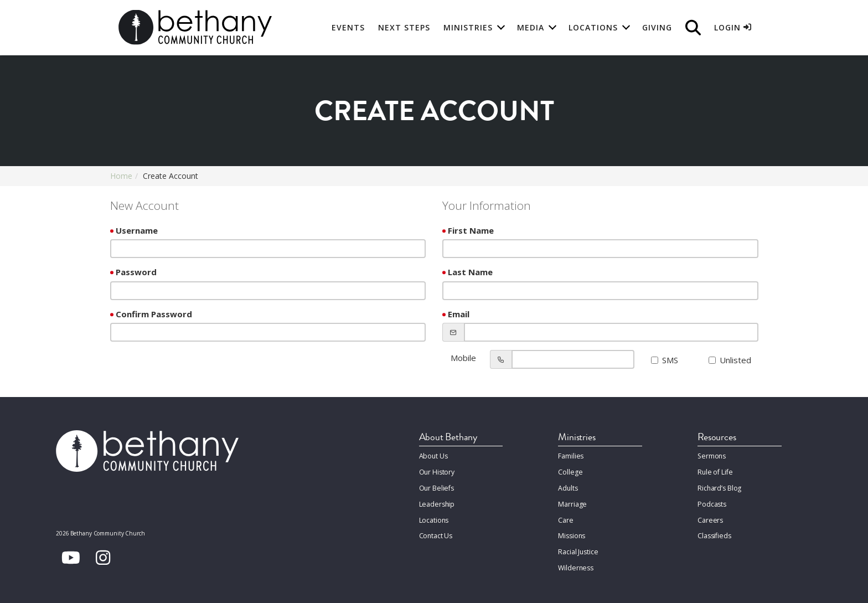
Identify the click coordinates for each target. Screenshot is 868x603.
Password (136, 272)
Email (459, 314)
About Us (433, 455)
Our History (437, 470)
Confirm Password (154, 314)
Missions (571, 530)
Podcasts (712, 500)
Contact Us (436, 530)
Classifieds (714, 530)
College (570, 470)
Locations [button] (593, 27)
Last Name (470, 272)
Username (137, 230)
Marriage (572, 500)
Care (565, 515)
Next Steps (404, 27)
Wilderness (575, 560)
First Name (471, 230)
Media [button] (531, 27)
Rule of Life (714, 470)
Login (733, 27)
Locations (434, 515)
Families (570, 455)
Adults (568, 485)
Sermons (711, 455)
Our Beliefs (436, 485)
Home (121, 176)
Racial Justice (577, 545)
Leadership (436, 500)
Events (348, 27)
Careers (710, 515)
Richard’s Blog (719, 485)
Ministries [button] (468, 27)
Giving (657, 27)
